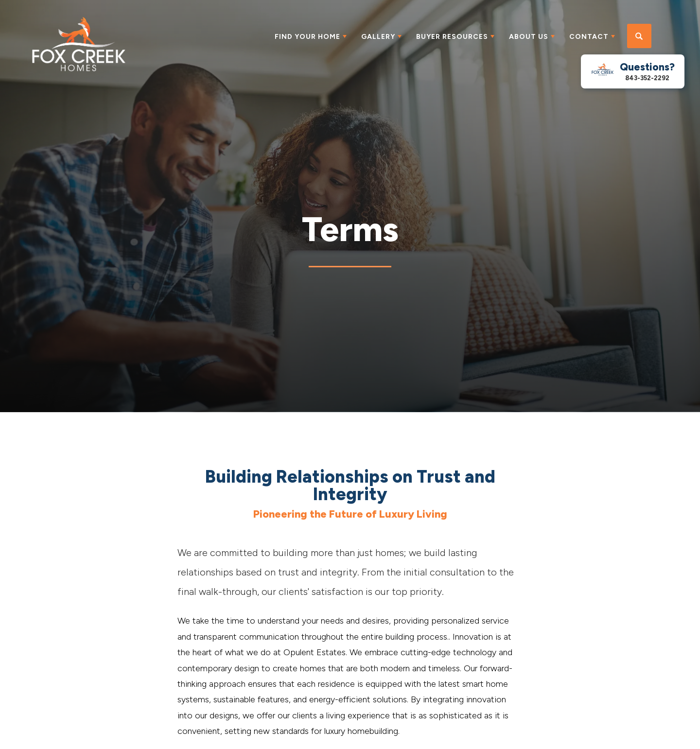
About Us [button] (529, 37)
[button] (639, 36)
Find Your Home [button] (307, 37)
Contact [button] (589, 37)
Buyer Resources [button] (452, 37)
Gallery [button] (378, 37)
